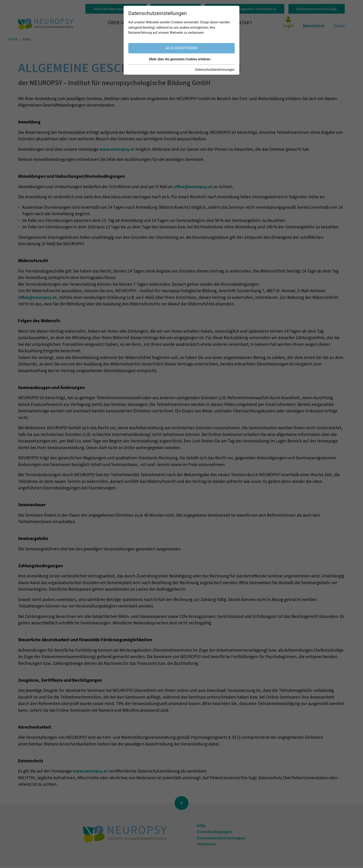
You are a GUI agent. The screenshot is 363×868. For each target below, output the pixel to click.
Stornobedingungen (216, 832)
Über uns (120, 23)
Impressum (208, 846)
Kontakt (243, 23)
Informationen (203, 23)
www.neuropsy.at (117, 149)
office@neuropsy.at (193, 187)
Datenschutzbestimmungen (223, 839)
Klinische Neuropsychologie (116, 9)
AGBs (202, 826)
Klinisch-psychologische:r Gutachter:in (245, 9)
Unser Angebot (156, 23)
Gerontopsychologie (176, 9)
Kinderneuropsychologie (317, 9)
